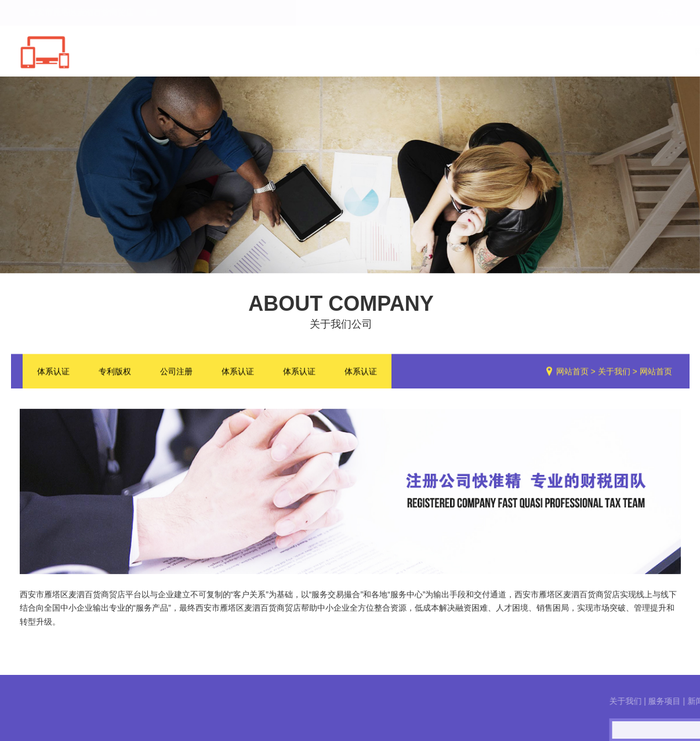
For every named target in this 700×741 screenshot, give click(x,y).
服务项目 (461, 52)
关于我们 (394, 52)
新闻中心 (528, 52)
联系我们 (663, 52)
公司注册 (176, 372)
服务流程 (596, 52)
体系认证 (53, 372)
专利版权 (115, 372)
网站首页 (327, 52)
